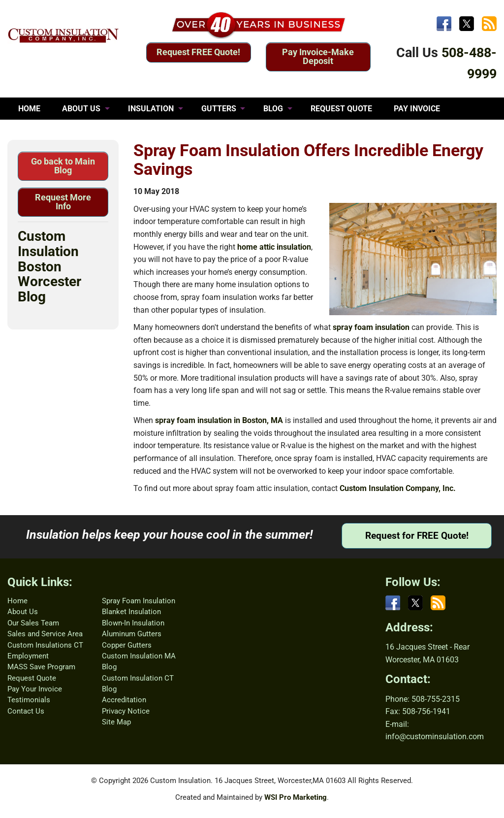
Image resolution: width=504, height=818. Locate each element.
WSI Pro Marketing (296, 797)
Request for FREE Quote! (417, 536)
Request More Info (63, 202)
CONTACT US (120, 131)
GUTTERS (219, 109)
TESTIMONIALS (47, 131)
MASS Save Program (41, 667)
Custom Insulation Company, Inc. (398, 488)
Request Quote (32, 678)
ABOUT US (81, 109)
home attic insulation (274, 247)
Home (17, 601)
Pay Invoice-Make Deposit (318, 56)
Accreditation (124, 700)
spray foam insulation (371, 327)
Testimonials (29, 700)
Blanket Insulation (131, 612)
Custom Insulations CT (45, 645)
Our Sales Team (33, 623)
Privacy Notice (126, 711)
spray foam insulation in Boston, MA (219, 420)
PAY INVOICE (417, 109)
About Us (23, 612)
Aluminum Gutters (132, 634)
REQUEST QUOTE (341, 109)
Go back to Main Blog (63, 166)
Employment (28, 656)
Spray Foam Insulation (139, 601)
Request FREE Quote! (198, 52)
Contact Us (26, 711)
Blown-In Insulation (133, 623)
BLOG (273, 109)
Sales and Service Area (45, 634)
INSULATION (151, 109)
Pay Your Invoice (35, 689)
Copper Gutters (127, 645)
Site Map (116, 722)
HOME (29, 109)
